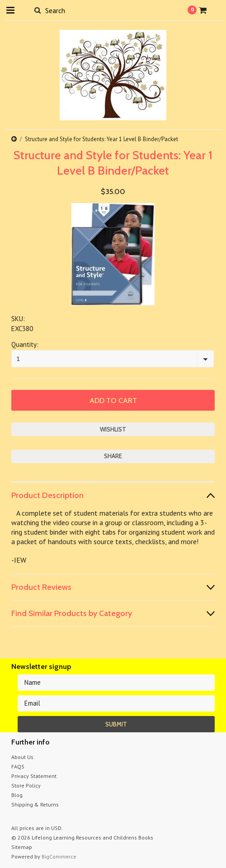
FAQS (18, 766)
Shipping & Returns (35, 804)
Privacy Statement (34, 776)
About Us (22, 757)
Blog (17, 795)
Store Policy (26, 785)
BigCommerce (59, 856)
